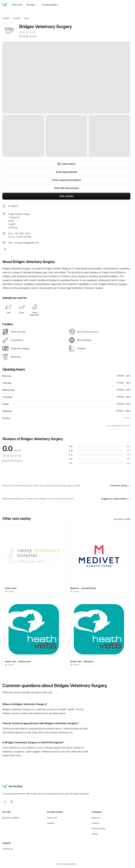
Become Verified (11, 818)
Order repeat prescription (66, 180)
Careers (96, 823)
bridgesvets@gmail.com (27, 243)
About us (96, 818)
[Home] (5, 5)
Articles (51, 823)
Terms (95, 834)
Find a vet (17, 5)
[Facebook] (5, 802)
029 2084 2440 (22, 233)
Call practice (66, 164)
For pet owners (51, 5)
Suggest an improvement (116, 499)
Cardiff (6, 18)
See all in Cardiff (122, 519)
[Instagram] (12, 802)
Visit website (66, 196)
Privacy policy (99, 828)
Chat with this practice (66, 188)
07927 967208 (24, 237)
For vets (32, 5)
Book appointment (66, 172)
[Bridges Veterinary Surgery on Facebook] (5, 250)
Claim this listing (120, 486)
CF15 (26, 18)
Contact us (8, 849)
